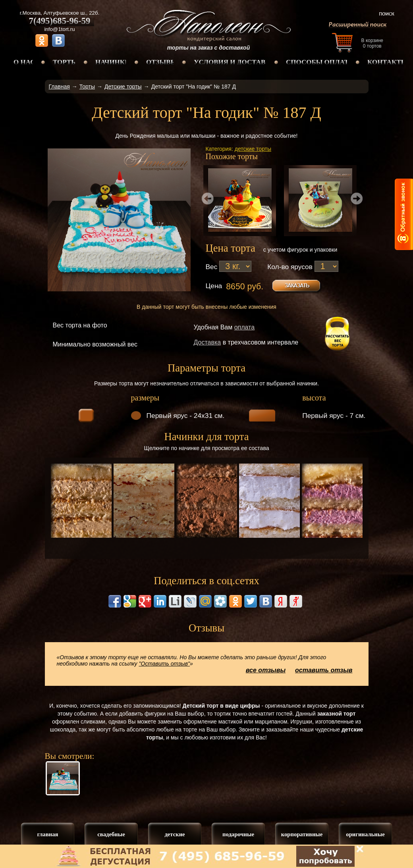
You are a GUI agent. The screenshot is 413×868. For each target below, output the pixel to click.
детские (175, 834)
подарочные (238, 834)
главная (47, 834)
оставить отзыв (324, 670)
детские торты (253, 149)
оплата (245, 327)
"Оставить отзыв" (165, 664)
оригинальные (365, 834)
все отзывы (266, 670)
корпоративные (302, 834)
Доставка (207, 342)
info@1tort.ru (59, 29)
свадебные (111, 834)
